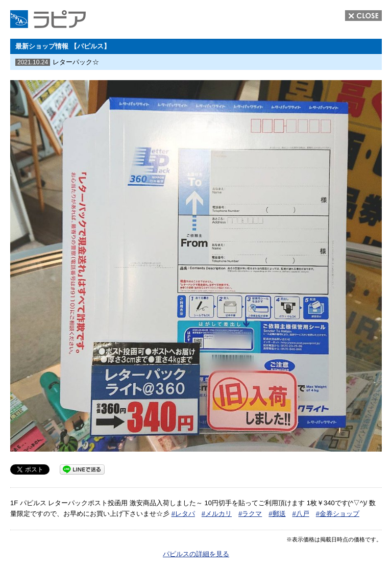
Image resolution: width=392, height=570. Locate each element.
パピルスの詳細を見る (196, 554)
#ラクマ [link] (250, 514)
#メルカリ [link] (217, 514)
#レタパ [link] (183, 514)
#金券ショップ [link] (338, 514)
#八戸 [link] (301, 514)
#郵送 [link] (277, 514)
